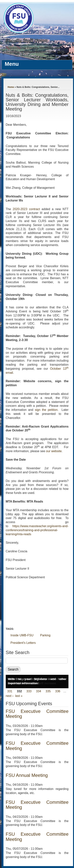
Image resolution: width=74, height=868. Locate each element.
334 (39, 691)
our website (54, 451)
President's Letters (23, 643)
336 (58, 691)
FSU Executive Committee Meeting (37, 714)
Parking (45, 635)
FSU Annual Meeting (27, 775)
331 (10, 691)
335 (48, 691)
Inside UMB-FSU (22, 635)
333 (29, 691)
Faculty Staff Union (26, 40)
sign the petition (46, 410)
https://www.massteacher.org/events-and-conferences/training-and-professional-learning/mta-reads (37, 530)
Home (11, 87)
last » (19, 696)
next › (10, 696)
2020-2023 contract (26, 209)
